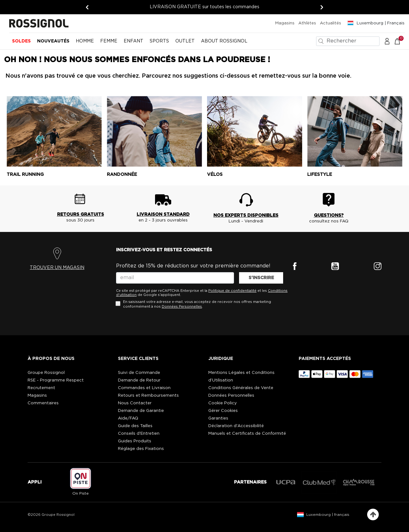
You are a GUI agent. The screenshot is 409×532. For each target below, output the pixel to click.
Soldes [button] (21, 41)
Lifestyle (320, 175)
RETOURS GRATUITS (81, 215)
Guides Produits (135, 441)
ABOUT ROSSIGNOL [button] (224, 41)
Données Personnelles (182, 307)
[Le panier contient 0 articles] (401, 41)
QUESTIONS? (329, 215)
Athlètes (307, 23)
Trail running (25, 175)
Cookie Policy (223, 403)
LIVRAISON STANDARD (163, 215)
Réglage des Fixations (141, 449)
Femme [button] (109, 41)
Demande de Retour (139, 380)
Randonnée (122, 175)
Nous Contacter (135, 403)
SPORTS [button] (159, 41)
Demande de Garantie (141, 411)
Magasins (285, 23)
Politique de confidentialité (232, 291)
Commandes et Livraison (144, 388)
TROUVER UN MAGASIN (57, 268)
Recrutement (41, 388)
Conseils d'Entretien (139, 434)
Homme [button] (85, 41)
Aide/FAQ (128, 418)
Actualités (331, 23)
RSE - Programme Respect (56, 380)
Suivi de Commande (139, 373)
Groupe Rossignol (46, 373)
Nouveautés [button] (53, 41)
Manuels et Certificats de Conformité (247, 434)
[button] (387, 41)
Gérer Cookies (223, 411)
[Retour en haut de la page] (373, 515)
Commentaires (43, 403)
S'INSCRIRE (261, 278)
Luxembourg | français (328, 515)
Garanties (218, 418)
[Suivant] (322, 7)
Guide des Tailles (135, 426)
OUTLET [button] (185, 41)
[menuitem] (21, 44)
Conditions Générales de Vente (241, 388)
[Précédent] (87, 7)
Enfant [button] (133, 41)
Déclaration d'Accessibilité (236, 426)
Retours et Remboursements (148, 396)
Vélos (215, 175)
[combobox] (348, 41)
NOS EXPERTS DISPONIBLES (246, 215)
